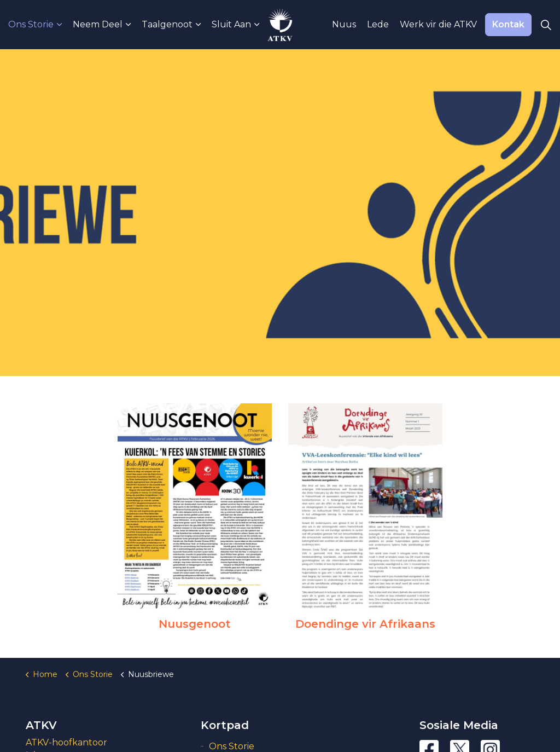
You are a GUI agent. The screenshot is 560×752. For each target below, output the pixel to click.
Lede (378, 24)
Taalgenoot (167, 24)
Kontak (508, 25)
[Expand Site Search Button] (546, 25)
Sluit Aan (231, 24)
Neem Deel (98, 24)
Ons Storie (31, 24)
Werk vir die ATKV (438, 24)
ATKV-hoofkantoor (66, 742)
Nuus (344, 24)
